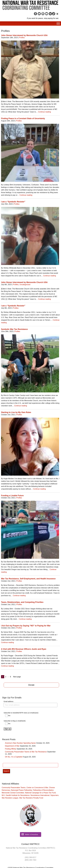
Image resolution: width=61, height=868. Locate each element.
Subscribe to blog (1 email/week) (15, 721)
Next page (17, 677)
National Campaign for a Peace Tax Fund (40, 793)
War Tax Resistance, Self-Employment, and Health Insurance (28, 579)
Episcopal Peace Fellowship (21, 790)
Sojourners (54, 795)
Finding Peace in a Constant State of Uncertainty (23, 118)
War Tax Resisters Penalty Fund (31, 798)
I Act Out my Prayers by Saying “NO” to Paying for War (26, 626)
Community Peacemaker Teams (14, 788)
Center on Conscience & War (37, 788)
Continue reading (44, 112)
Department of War (12, 746)
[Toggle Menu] (58, 24)
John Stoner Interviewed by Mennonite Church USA (24, 35)
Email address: (30, 704)
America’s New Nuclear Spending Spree (20, 743)
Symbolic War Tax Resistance (14, 329)
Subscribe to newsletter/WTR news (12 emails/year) (21, 713)
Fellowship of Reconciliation (43, 790)
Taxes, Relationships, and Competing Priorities (22, 602)
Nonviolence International (40, 795)
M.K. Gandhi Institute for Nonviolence (16, 795)
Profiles (22, 38)
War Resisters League (10, 798)
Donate (31, 685)
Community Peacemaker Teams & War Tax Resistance (26, 752)
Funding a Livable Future (12, 496)
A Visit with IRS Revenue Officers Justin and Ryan (24, 649)
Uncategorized (25, 285)
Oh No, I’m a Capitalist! (14, 757)
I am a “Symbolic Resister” (13, 202)
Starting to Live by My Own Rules (16, 412)
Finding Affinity (11, 749)
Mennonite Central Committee (13, 793)
